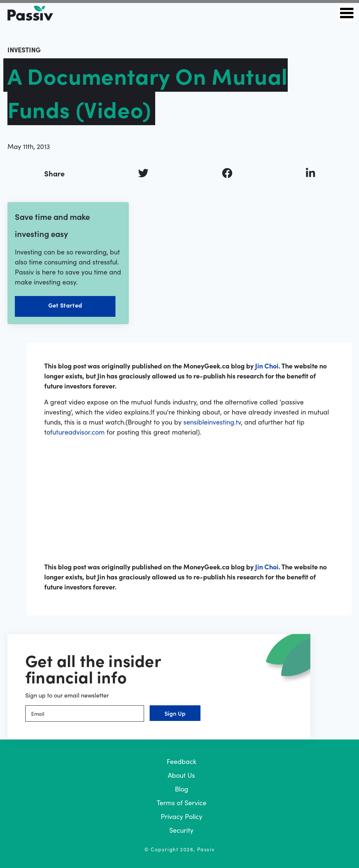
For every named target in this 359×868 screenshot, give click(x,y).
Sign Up (175, 713)
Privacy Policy (182, 816)
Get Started (65, 305)
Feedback (182, 761)
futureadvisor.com (77, 432)
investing (24, 50)
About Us (181, 775)
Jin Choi (267, 366)
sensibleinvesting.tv (212, 422)
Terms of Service (182, 802)
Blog (182, 789)
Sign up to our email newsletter (67, 695)
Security (181, 830)
